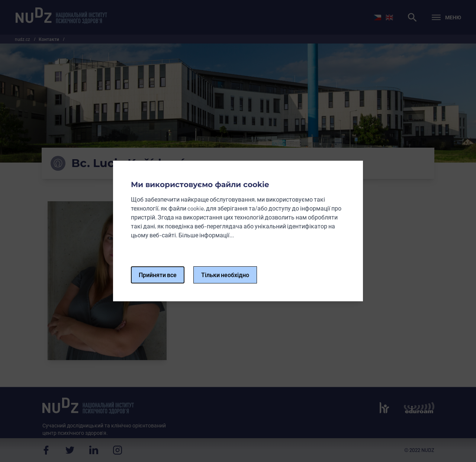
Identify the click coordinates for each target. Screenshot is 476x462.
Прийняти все (158, 275)
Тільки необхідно (225, 275)
